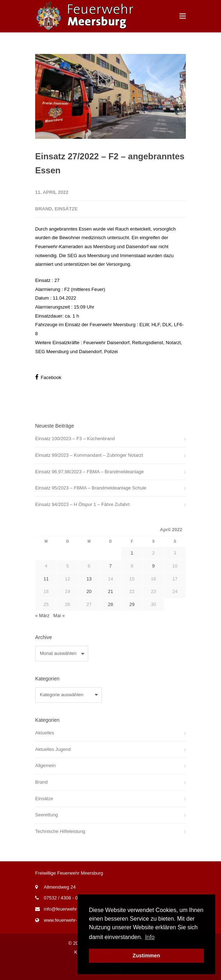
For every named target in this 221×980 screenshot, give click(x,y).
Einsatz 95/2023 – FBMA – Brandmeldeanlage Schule (91, 488)
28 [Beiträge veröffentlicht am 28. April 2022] (110, 604)
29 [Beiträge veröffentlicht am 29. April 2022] (132, 604)
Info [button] (150, 937)
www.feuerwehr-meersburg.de (75, 920)
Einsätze (66, 209)
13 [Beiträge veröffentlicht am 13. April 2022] (89, 579)
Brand (44, 209)
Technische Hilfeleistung (60, 831)
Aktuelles (45, 733)
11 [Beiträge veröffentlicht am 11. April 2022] (46, 579)
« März (42, 616)
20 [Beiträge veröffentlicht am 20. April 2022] (89, 591)
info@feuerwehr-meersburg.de (76, 909)
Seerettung (47, 815)
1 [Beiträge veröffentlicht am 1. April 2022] (132, 553)
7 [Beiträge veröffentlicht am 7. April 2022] (110, 566)
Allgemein (45, 765)
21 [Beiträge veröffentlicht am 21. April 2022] (110, 591)
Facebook (48, 377)
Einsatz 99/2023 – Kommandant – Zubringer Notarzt (89, 455)
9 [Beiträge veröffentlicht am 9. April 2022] (153, 566)
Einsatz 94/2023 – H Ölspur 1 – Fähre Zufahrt (82, 504)
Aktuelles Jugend (53, 749)
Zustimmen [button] (147, 956)
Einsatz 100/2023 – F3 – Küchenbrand (75, 439)
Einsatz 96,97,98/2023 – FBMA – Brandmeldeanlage (90, 472)
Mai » (59, 616)
